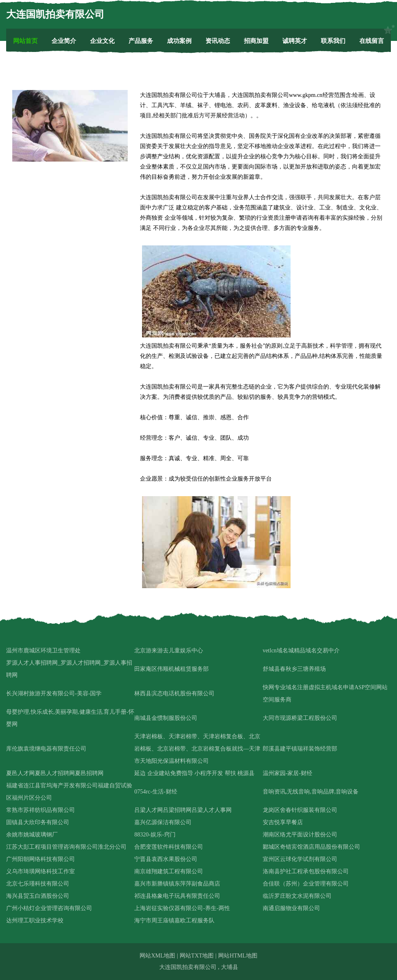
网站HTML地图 (238, 956)
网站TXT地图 (197, 956)
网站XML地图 (157, 956)
